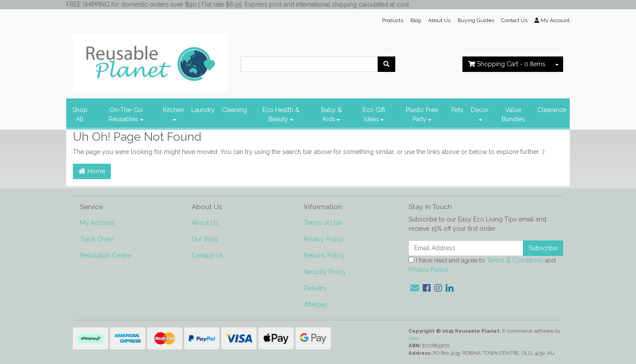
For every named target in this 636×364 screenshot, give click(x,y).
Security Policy (325, 272)
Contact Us (514, 20)
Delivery (316, 288)
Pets (457, 110)
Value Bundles (513, 114)
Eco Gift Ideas (374, 114)
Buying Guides (476, 20)
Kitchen (174, 110)
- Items (507, 64)
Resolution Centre (106, 255)
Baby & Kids (331, 114)
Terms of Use (323, 223)
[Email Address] (466, 248)
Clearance (552, 110)
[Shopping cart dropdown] (557, 64)
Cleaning (234, 110)
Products (393, 20)
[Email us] (415, 288)
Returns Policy (324, 255)
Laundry (203, 110)
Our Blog (205, 239)
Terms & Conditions (515, 260)
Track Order (97, 239)
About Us (439, 20)
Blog (416, 20)
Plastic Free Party (422, 114)
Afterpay (316, 304)
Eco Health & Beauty (281, 114)
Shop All (80, 114)
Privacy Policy (324, 239)
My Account (97, 223)
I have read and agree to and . (482, 265)
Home (92, 171)
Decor (480, 110)
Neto (414, 338)
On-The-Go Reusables (126, 114)
